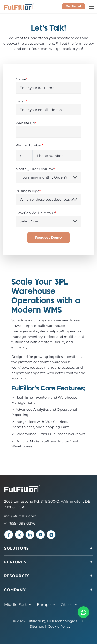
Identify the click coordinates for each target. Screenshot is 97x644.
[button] (83, 612)
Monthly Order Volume (35, 169)
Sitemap (37, 626)
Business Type (28, 191)
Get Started (73, 6)
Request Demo (48, 238)
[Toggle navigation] (91, 7)
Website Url (26, 123)
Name (21, 79)
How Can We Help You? (36, 213)
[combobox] (24, 156)
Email (21, 101)
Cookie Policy (59, 626)
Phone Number (29, 145)
